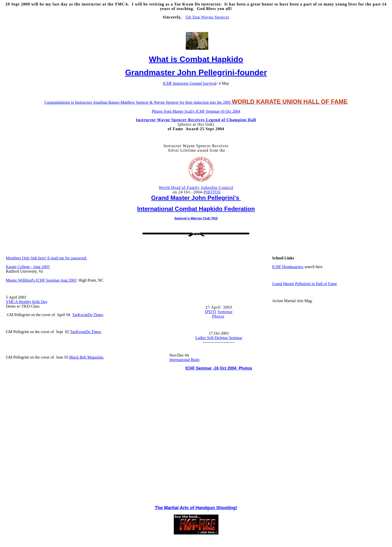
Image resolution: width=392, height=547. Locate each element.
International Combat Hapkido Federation (196, 209)
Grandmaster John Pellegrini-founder (196, 72)
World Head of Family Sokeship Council (196, 188)
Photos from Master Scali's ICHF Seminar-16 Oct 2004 (196, 111)
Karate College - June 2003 (28, 267)
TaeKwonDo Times (88, 315)
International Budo (184, 360)
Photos (218, 316)
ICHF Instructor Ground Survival (190, 83)
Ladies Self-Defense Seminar (219, 338)
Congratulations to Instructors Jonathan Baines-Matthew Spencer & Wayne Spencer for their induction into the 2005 (196, 102)
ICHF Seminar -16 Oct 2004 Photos (219, 368)
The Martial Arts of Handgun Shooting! (196, 508)
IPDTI (211, 312)
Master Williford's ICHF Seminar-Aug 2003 (41, 280)
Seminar (225, 312)
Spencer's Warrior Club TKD (196, 218)
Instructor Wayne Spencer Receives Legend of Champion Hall (196, 120)
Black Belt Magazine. (87, 357)
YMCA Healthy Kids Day (27, 302)
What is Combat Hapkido (196, 59)
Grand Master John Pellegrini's (196, 198)
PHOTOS (212, 192)
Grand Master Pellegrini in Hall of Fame (304, 284)
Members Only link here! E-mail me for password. (46, 258)
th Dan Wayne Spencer (208, 17)
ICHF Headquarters (288, 267)
